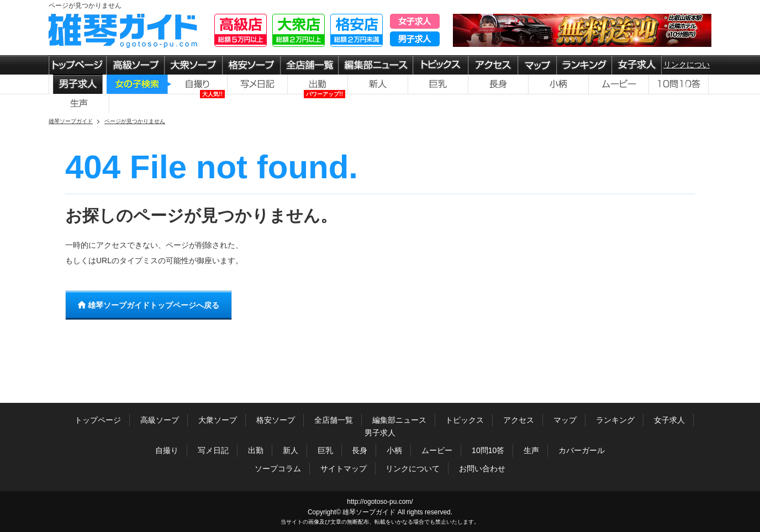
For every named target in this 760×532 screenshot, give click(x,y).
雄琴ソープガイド (369, 512)
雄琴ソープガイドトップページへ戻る (149, 305)
